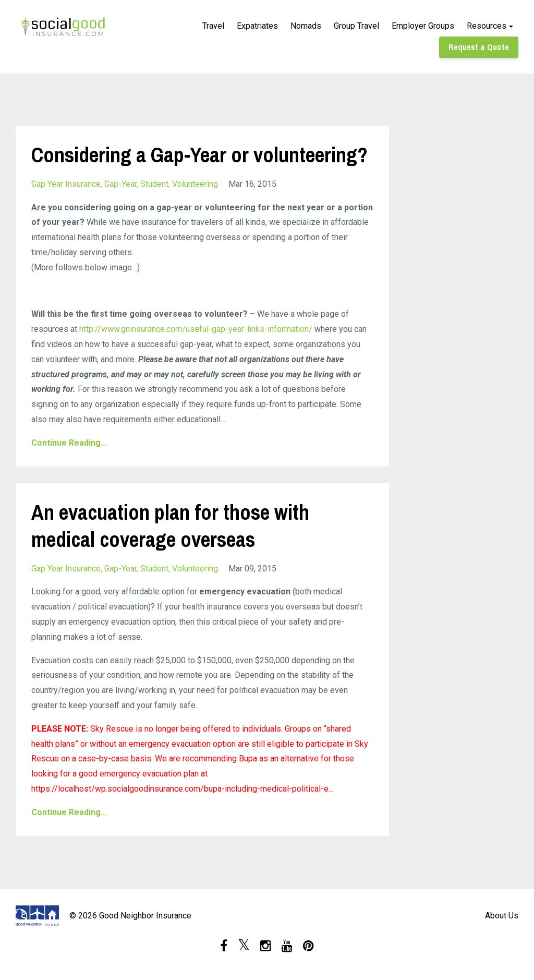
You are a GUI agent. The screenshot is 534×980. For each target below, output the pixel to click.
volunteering (195, 184)
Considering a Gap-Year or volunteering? (199, 155)
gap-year (120, 184)
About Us (502, 916)
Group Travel (356, 26)
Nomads (306, 26)
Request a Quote (479, 47)
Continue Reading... (69, 443)
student (154, 184)
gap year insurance (66, 184)
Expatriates (257, 26)
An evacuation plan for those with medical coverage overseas (170, 526)
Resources (487, 26)
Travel (213, 26)
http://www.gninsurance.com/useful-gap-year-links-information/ (196, 329)
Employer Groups (423, 26)
